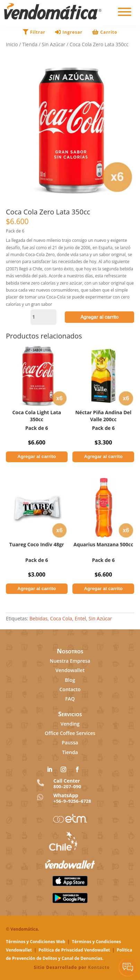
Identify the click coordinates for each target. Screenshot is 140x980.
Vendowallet (70, 670)
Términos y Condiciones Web (36, 942)
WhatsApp (66, 795)
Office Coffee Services (70, 733)
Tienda (30, 44)
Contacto (70, 689)
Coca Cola (61, 618)
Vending (70, 724)
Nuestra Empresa (70, 661)
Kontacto (99, 967)
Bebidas (38, 618)
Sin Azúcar (54, 44)
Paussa (70, 742)
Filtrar (35, 32)
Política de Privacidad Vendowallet (74, 950)
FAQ (70, 699)
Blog (70, 680)
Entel (81, 618)
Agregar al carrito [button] (37, 456)
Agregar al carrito (99, 317)
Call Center (67, 781)
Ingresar (69, 32)
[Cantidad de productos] (43, 317)
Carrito (105, 32)
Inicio (12, 44)
